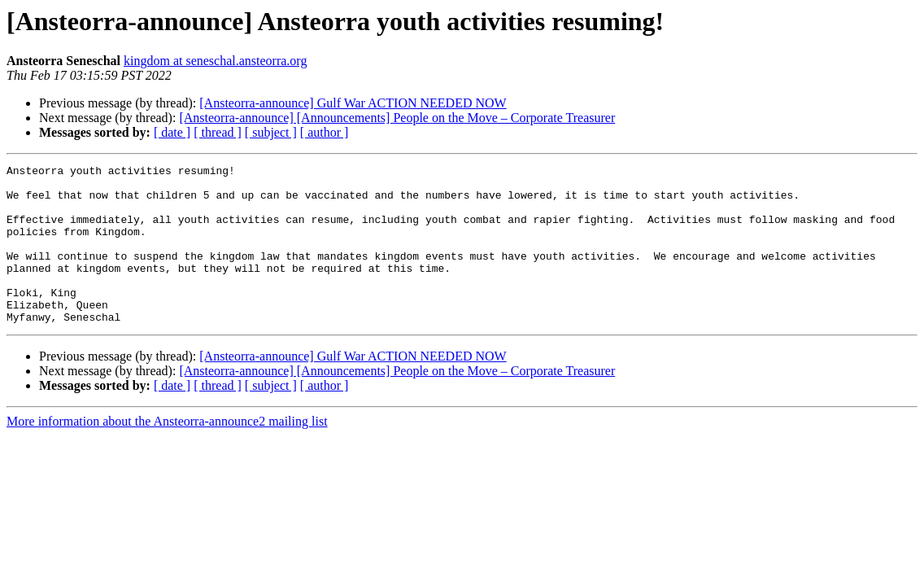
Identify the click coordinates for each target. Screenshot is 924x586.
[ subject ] (271, 132)
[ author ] (325, 132)
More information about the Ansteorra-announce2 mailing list (167, 453)
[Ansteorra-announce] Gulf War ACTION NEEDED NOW (353, 103)
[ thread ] (218, 132)
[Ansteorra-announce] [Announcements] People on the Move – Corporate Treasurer (397, 118)
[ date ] (172, 132)
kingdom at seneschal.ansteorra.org (215, 61)
